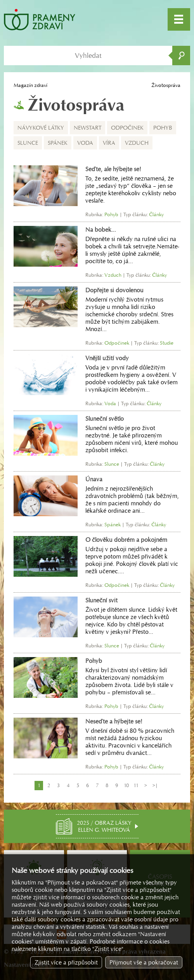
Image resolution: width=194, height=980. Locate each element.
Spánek (58, 143)
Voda (85, 143)
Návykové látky (41, 128)
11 (136, 785)
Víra (109, 143)
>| (155, 785)
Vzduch (137, 143)
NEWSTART (87, 128)
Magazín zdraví (30, 85)
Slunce (28, 143)
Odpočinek (127, 128)
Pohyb (163, 128)
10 (126, 785)
